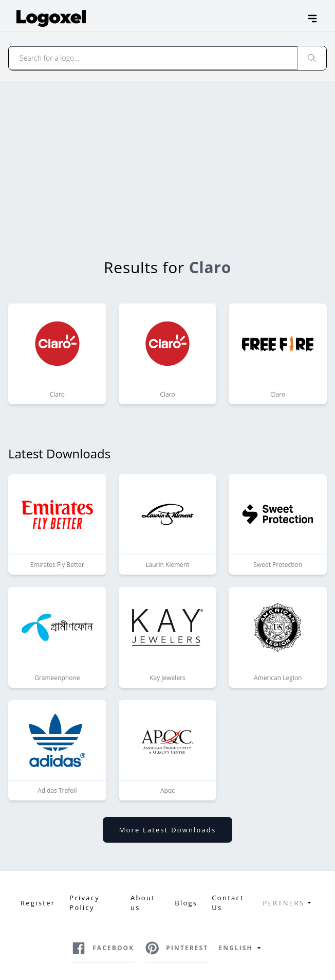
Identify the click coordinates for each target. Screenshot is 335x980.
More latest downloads (167, 830)
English (241, 948)
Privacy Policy (85, 903)
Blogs (186, 903)
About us (143, 903)
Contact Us (228, 903)
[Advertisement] (168, 158)
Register (38, 903)
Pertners (289, 903)
